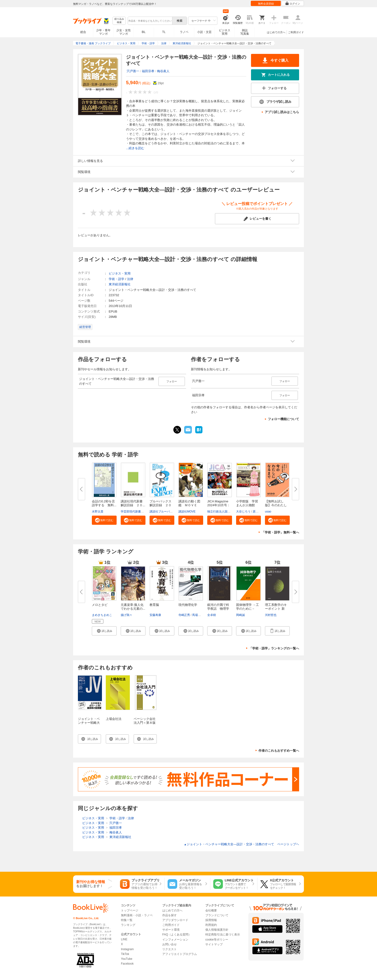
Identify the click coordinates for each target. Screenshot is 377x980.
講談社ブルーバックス (164, 512)
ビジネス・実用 (120, 273)
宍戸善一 (133, 71)
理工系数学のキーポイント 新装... (276, 609)
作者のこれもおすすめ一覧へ (279, 751)
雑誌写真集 (245, 32)
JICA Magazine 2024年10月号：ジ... (219, 505)
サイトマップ (214, 944)
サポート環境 (171, 930)
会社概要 (211, 910)
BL (144, 32)
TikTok (125, 954)
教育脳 (154, 605)
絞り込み (119, 21)
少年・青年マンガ (103, 32)
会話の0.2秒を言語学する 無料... (104, 503)
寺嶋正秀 (184, 615)
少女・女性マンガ (124, 32)
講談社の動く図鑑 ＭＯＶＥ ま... (189, 505)
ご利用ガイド (296, 32)
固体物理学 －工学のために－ (248, 607)
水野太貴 (98, 512)
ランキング (128, 925)
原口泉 (257, 512)
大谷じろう (243, 512)
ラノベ (184, 32)
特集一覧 (127, 920)
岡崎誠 (240, 615)
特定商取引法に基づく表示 (223, 935)
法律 (130, 279)
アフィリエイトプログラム (180, 954)
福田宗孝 (148, 71)
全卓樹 (212, 615)
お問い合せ (170, 944)
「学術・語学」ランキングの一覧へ (274, 648)
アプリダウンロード (175, 920)
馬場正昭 (198, 615)
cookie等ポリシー (217, 940)
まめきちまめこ (102, 615)
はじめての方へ (276, 32)
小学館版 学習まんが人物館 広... (247, 505)
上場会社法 (114, 719)
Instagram (127, 949)
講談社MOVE (187, 512)
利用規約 (211, 925)
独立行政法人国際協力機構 (225, 512)
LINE (124, 939)
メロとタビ (100, 605)
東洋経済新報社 (120, 284)
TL (164, 32)
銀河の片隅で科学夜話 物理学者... (218, 609)
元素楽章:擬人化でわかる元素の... (133, 607)
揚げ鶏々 (126, 615)
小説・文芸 (204, 32)
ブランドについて (217, 915)
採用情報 (211, 920)
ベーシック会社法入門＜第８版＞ (145, 723)
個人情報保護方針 (217, 930)
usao (268, 512)
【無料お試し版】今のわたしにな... (276, 505)
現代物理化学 (188, 605)
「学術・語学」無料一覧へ (280, 532)
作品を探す (170, 915)
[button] (104, 520)
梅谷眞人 (163, 71)
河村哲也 (271, 615)
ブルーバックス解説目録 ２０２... (160, 505)
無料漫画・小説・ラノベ (137, 915)
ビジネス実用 (225, 32)
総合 (83, 32)
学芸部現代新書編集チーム (138, 512)
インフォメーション (175, 940)
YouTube (127, 959)
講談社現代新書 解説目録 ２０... (133, 503)
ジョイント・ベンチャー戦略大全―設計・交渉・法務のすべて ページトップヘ (242, 844)
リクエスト (170, 949)
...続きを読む (135, 148)
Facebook (127, 964)
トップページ (130, 910)
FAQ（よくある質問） (177, 935)
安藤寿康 (155, 615)
